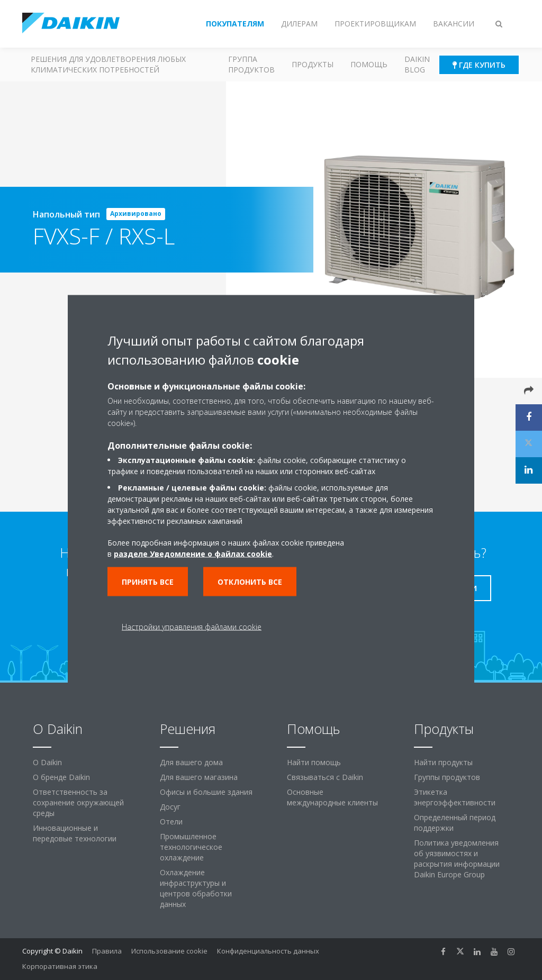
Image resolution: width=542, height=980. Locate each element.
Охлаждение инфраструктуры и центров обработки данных (196, 888)
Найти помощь (314, 762)
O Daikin (47, 762)
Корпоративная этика (60, 966)
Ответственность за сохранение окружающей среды (78, 802)
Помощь (369, 64)
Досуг (170, 807)
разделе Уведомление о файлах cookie (193, 554)
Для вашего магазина (199, 777)
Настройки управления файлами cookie (192, 627)
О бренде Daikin (61, 777)
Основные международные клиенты (332, 797)
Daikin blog (417, 64)
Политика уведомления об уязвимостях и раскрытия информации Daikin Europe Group (457, 859)
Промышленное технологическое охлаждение (191, 847)
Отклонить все (250, 582)
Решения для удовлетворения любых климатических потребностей (108, 64)
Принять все (148, 582)
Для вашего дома (191, 762)
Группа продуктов (251, 64)
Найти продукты (443, 762)
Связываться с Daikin (325, 777)
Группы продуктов (447, 777)
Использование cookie (169, 951)
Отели (171, 822)
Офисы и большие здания (206, 792)
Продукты (313, 64)
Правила (107, 951)
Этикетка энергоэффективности (455, 797)
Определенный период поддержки (455, 823)
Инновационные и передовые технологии (75, 833)
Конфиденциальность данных (268, 951)
